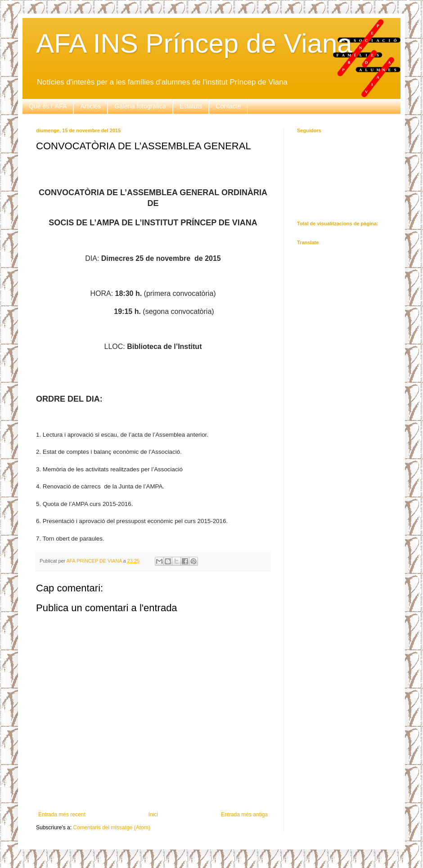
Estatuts (191, 106)
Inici (153, 814)
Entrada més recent (62, 814)
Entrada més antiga (244, 814)
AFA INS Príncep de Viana (194, 43)
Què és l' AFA (48, 106)
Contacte (228, 106)
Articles (90, 106)
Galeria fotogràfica (140, 106)
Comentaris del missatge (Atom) (111, 828)
